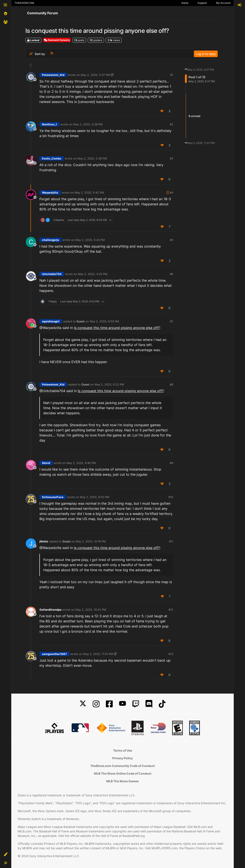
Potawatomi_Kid (53, 75)
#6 (171, 274)
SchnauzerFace (53, 497)
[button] (6, 854)
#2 (171, 124)
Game (185, 3)
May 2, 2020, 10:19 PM (91, 541)
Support (202, 3)
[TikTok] (162, 704)
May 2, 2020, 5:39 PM (92, 158)
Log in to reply (206, 54)
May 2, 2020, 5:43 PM (90, 240)
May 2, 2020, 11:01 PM (98, 654)
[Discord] (149, 704)
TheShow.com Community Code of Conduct (122, 766)
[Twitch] (136, 704)
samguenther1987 (54, 654)
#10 (171, 497)
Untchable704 (52, 274)
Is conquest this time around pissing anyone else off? (117, 328)
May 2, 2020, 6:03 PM (104, 321)
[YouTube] (122, 704)
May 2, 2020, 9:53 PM (95, 497)
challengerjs (50, 240)
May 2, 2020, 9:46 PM (81, 463)
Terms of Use (123, 750)
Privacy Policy (122, 758)
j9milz (44, 541)
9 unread (194, 116)
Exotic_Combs (52, 158)
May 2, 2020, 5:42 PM (89, 193)
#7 (172, 321)
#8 (171, 384)
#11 (171, 541)
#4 (171, 193)
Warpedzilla (50, 193)
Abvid (46, 463)
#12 (171, 610)
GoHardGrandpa (50, 610)
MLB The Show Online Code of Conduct (123, 773)
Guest (81, 321)
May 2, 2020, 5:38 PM (88, 124)
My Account (223, 3)
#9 (171, 463)
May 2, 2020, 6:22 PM (109, 384)
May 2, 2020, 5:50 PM (93, 274)
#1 (172, 75)
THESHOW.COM (24, 3)
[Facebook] (109, 704)
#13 (171, 654)
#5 (171, 240)
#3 (171, 158)
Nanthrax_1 (49, 124)
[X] (83, 704)
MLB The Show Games (122, 781)
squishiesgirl (51, 321)
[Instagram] (96, 704)
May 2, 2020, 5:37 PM (95, 75)
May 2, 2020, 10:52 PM (91, 610)
